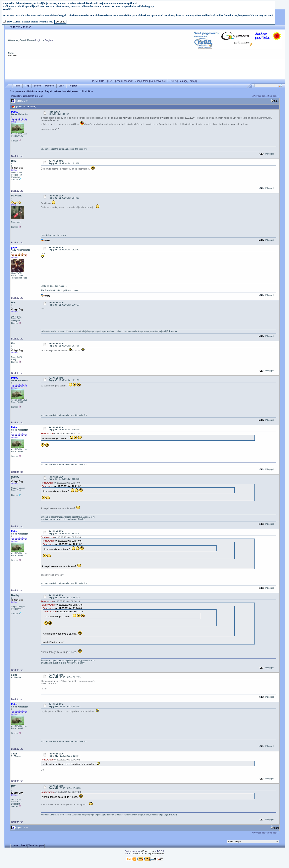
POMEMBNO (99, 81)
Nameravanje (158, 81)
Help (27, 86)
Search (37, 86)
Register (49, 40)
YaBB (127, 854)
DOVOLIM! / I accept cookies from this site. (30, 22)
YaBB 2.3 (159, 851)
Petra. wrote (47, 433)
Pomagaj (183, 81)
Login (38, 40)
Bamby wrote (47, 537)
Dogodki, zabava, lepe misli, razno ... (63, 91)
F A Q (111, 81)
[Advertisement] (145, 68)
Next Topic (273, 96)
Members (50, 86)
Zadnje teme (142, 81)
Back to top (17, 156)
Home (18, 86)
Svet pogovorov (18, 91)
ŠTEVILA (172, 81)
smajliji (194, 81)
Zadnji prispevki (125, 81)
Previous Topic (260, 96)
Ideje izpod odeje (35, 91)
